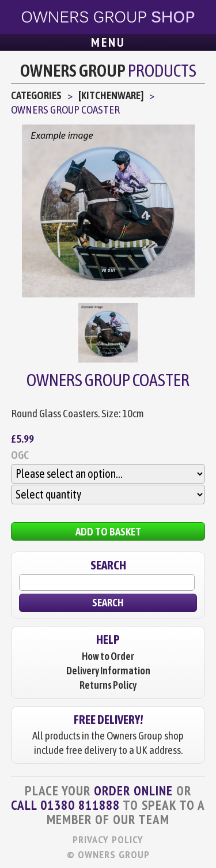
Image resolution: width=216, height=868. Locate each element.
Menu (108, 42)
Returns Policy (108, 685)
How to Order (108, 656)
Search (108, 602)
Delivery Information (108, 671)
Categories (36, 95)
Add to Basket (108, 531)
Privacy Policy (108, 839)
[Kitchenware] (111, 95)
